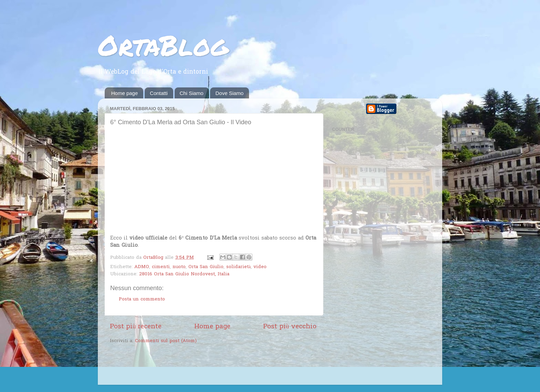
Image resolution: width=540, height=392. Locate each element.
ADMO (142, 267)
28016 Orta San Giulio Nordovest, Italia (184, 274)
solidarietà (238, 267)
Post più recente (136, 327)
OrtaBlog (163, 45)
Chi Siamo (192, 93)
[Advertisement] (190, 365)
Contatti (159, 93)
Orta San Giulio (206, 267)
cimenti (161, 267)
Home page (125, 93)
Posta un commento (142, 299)
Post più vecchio (290, 327)
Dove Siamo (229, 93)
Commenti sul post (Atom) (166, 341)
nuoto (179, 267)
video (260, 267)
